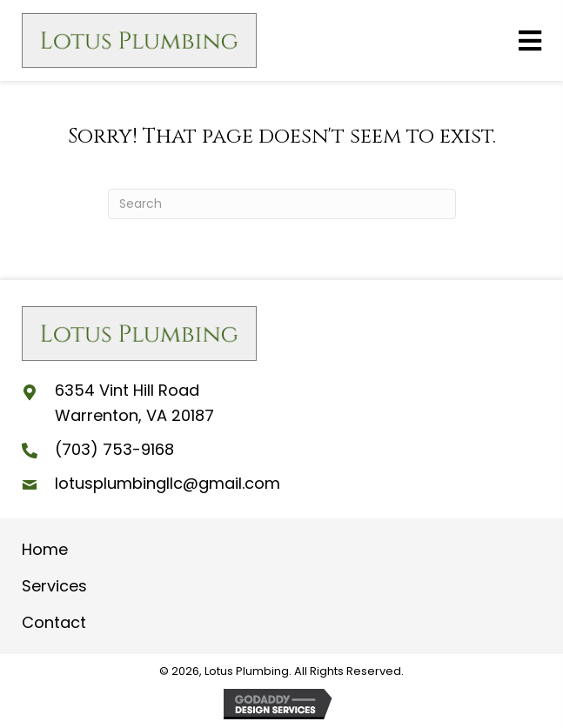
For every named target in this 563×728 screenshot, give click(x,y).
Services (54, 586)
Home (45, 549)
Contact (54, 622)
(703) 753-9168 (114, 449)
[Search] (282, 204)
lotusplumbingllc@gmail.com (168, 483)
